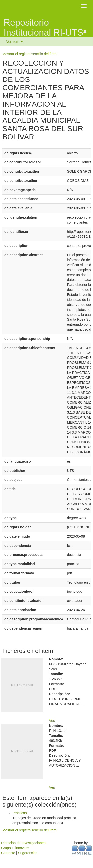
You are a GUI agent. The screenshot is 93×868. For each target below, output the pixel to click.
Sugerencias (28, 853)
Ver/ (52, 721)
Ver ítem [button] (14, 42)
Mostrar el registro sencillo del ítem (29, 54)
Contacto (8, 853)
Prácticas (20, 813)
